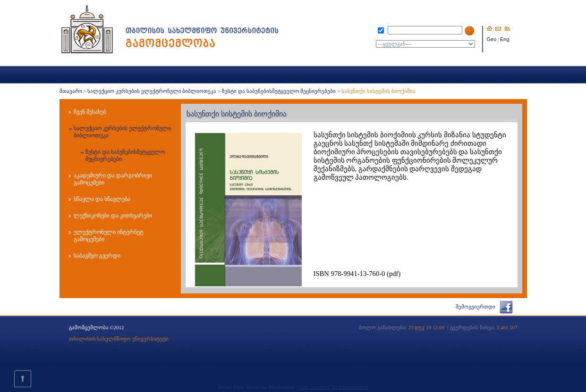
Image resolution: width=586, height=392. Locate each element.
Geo (492, 39)
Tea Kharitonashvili (350, 387)
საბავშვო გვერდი (97, 256)
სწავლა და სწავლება (102, 199)
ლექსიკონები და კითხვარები (113, 216)
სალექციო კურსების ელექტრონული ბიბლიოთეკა (152, 91)
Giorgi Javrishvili (313, 387)
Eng (505, 39)
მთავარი (71, 91)
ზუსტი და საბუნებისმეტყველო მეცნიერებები (279, 91)
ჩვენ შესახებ (90, 112)
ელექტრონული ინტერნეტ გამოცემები (109, 236)
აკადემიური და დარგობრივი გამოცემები (113, 179)
